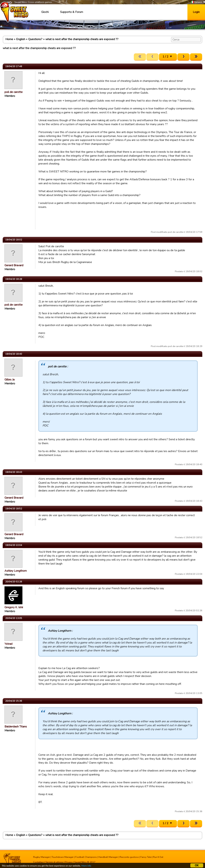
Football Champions (86, 857)
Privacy (69, 862)
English (21, 39)
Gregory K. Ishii (14, 607)
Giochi (45, 12)
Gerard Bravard (14, 265)
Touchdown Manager (63, 857)
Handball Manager (108, 857)
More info (86, 866)
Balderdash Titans (16, 727)
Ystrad (8, 644)
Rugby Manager (42, 857)
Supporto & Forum (72, 12)
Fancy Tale (146, 857)
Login (196, 12)
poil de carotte (14, 92)
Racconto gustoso (129, 857)
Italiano (197, 2)
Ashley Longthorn (16, 571)
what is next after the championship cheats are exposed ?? (82, 39)
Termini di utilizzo (54, 862)
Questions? (35, 39)
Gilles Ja (10, 380)
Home (9, 39)
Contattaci (38, 862)
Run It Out (158, 857)
